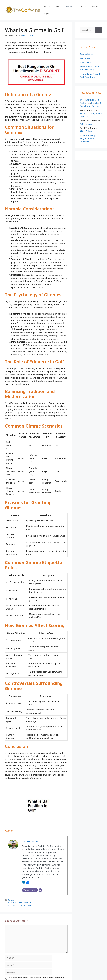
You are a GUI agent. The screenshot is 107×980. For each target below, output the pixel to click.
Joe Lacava (85, 58)
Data (48, 6)
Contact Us (81, 6)
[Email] (40, 890)
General (68, 6)
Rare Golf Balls (87, 62)
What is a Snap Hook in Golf (19, 905)
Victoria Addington (89, 135)
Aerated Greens (88, 54)
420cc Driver (86, 124)
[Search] (99, 30)
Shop (58, 6)
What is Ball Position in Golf (19, 903)
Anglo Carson (28, 35)
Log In (46, 14)
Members (95, 6)
